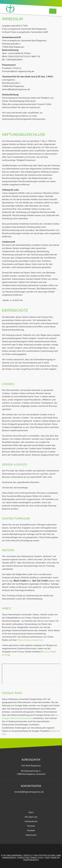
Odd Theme (51, 858)
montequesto (31, 860)
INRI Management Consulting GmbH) (32, 857)
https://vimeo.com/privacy (31, 640)
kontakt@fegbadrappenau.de (29, 792)
